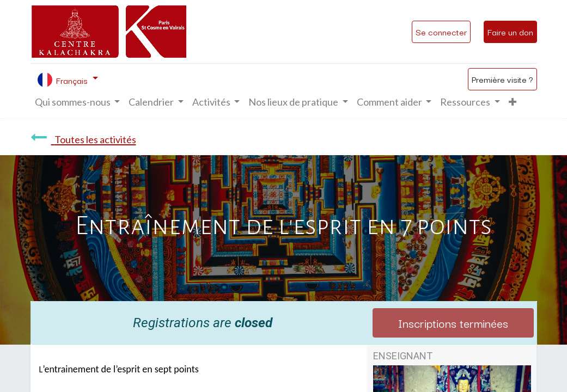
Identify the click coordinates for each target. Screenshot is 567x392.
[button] (513, 102)
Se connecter (441, 32)
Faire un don (510, 32)
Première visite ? (502, 79)
